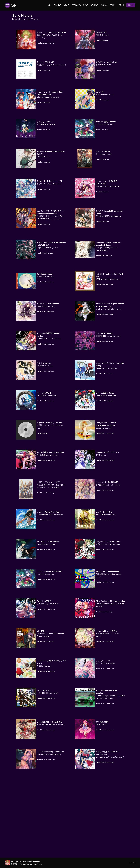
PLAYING (58, 5)
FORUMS (104, 5)
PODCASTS (76, 5)
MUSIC (66, 5)
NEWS (86, 5)
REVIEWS (94, 5)
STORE (113, 5)
